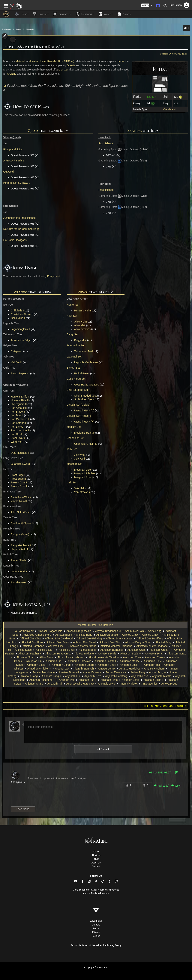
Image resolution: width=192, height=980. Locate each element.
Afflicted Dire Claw (30, 638)
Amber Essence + (116, 672)
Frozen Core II (19, 486)
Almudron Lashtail (105, 661)
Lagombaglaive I (21, 329)
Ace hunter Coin (134, 631)
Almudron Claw (132, 657)
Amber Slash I (19, 560)
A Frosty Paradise (14, 161)
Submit (103, 749)
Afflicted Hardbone (33, 646)
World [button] (105, 14)
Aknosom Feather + (30, 654)
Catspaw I (17, 351)
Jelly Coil (79, 459)
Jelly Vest (80, 455)
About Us (96, 863)
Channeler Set (75, 438)
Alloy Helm (81, 322)
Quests (71, 65)
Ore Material (170, 109)
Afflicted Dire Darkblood (59, 638)
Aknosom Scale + (130, 654)
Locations (134, 131)
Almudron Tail (152, 665)
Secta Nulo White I (22, 497)
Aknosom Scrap (154, 654)
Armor (83, 292)
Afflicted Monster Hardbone (116, 646)
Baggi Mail (80, 340)
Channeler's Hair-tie (86, 444)
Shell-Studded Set (77, 390)
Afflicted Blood (64, 635)
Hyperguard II (19, 404)
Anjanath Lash (140, 676)
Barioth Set (73, 368)
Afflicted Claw (130, 635)
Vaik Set (72, 482)
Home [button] (22, 14)
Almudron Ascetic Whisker (104, 657)
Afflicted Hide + (57, 646)
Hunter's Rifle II (20, 400)
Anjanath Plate (109, 680)
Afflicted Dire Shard (84, 642)
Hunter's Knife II (20, 397)
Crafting (12, 74)
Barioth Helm (82, 373)
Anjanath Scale (130, 680)
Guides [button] (124, 14)
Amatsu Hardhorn (154, 669)
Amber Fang (138, 672)
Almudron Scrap (61, 665)
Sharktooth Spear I (22, 523)
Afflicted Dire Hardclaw (119, 638)
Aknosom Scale (107, 654)
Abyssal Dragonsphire (108, 631)
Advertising (96, 921)
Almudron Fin (34, 661)
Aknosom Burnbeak (112, 650)
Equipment (6, 29)
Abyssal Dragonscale (50, 631)
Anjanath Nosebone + (42, 680)
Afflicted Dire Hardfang (150, 638)
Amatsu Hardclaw (130, 669)
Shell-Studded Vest (85, 396)
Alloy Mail (80, 325)
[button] (147, 5)
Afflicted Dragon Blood (138, 642)
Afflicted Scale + (45, 650)
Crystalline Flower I (22, 314)
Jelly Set (72, 449)
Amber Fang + (157, 672)
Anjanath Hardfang (116, 676)
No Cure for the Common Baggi (22, 229)
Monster (63, 70)
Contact (96, 866)
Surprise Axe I (19, 582)
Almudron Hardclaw (79, 661)
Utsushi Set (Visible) (79, 405)
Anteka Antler (149, 684)
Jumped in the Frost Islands (19, 218)
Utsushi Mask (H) (84, 422)
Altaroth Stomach (84, 669)
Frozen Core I (19, 482)
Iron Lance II (18, 427)
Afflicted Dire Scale (58, 642)
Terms (96, 929)
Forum (96, 859)
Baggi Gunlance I (21, 545)
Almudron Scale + (37, 665)
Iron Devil (16, 434)
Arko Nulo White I (21, 512)
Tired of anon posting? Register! (165, 706)
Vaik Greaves (82, 492)
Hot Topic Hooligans (15, 240)
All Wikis (96, 855)
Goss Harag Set (76, 379)
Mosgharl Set (74, 464)
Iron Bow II (17, 415)
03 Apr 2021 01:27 (160, 772)
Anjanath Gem (93, 676)
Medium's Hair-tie (84, 433)
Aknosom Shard (26, 657)
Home (96, 851)
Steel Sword (18, 438)
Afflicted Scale (23, 650)
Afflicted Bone (84, 635)
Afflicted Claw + (151, 635)
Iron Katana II (19, 423)
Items (18, 29)
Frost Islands (106, 143)
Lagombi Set (74, 357)
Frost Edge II (18, 479)
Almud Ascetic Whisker (71, 657)
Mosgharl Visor (83, 470)
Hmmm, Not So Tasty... (17, 183)
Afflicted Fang (163, 642)
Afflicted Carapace (107, 635)
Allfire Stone (46, 657)
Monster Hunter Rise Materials (96, 625)
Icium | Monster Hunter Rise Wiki (34, 47)
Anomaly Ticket (129, 684)
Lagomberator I (20, 571)
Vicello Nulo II (19, 501)
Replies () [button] (162, 786)
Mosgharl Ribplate (85, 473)
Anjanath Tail (55, 684)
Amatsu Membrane (43, 672)
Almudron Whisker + (39, 669)
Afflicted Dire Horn (32, 642)
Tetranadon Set (76, 345)
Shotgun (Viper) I (21, 534)
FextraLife (76, 945)
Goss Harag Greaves (87, 385)
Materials (30, 29)
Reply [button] (176, 786)
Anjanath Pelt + (87, 680)
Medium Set (74, 427)
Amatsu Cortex (107, 669)
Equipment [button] (85, 14)
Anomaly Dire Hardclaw (80, 684)
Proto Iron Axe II (20, 430)
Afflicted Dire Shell (110, 642)
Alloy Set (72, 316)
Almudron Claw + (155, 657)
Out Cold (9, 172)
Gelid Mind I (18, 318)
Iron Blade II (18, 412)
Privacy (96, 932)
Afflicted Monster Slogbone (152, 646)
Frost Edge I (18, 475)
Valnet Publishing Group (108, 945)
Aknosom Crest (136, 650)
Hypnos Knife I (19, 549)
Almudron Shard (84, 665)
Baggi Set (72, 334)
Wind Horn (17, 442)
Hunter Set (73, 305)
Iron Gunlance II (20, 419)
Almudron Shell (107, 665)
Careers (96, 925)
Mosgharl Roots (83, 477)
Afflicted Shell (67, 650)
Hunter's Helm (82, 311)
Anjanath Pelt (67, 680)
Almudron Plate (153, 661)
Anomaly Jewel (107, 684)
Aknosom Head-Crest (58, 654)
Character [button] (62, 14)
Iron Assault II (19, 408)
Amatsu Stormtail (69, 672)
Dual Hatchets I (20, 453)
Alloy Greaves (82, 329)
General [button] (41, 14)
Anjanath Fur (73, 676)
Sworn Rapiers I (20, 373)
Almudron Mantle (130, 661)
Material (20, 61)
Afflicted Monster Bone (83, 646)
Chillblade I (17, 311)
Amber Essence (92, 672)
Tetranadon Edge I (22, 340)
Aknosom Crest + (160, 650)
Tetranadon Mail (84, 351)
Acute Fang (155, 631)
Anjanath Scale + (153, 680)
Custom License (100, 893)
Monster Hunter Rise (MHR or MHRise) (51, 61)
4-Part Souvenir (24, 631)
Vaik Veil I (16, 362)
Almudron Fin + (55, 661)
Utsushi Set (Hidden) (79, 416)
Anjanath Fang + (51, 676)
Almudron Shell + (130, 665)
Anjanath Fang (29, 676)
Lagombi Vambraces (86, 362)
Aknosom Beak (88, 650)
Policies (96, 936)
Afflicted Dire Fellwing (89, 638)
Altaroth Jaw (62, 669)
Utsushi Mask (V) (84, 410)
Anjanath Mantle (162, 676)
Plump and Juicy (13, 149)
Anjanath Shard (34, 684)
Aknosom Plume (84, 654)
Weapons (21, 292)
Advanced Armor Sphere (37, 635)
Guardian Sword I (21, 464)
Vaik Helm (80, 488)
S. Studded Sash (84, 399)
